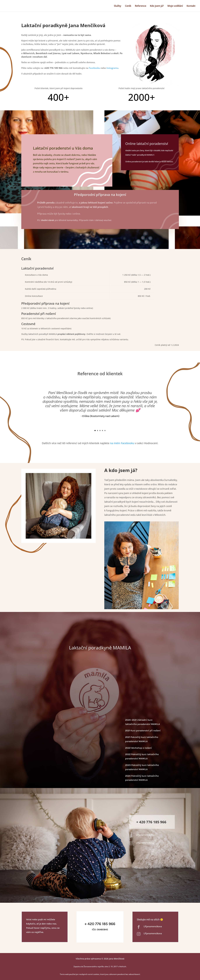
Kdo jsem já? (157, 6)
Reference (141, 6)
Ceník (128, 6)
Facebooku (94, 68)
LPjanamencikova (145, 835)
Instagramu (112, 68)
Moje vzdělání (175, 6)
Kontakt (191, 6)
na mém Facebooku (122, 443)
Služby (118, 6)
